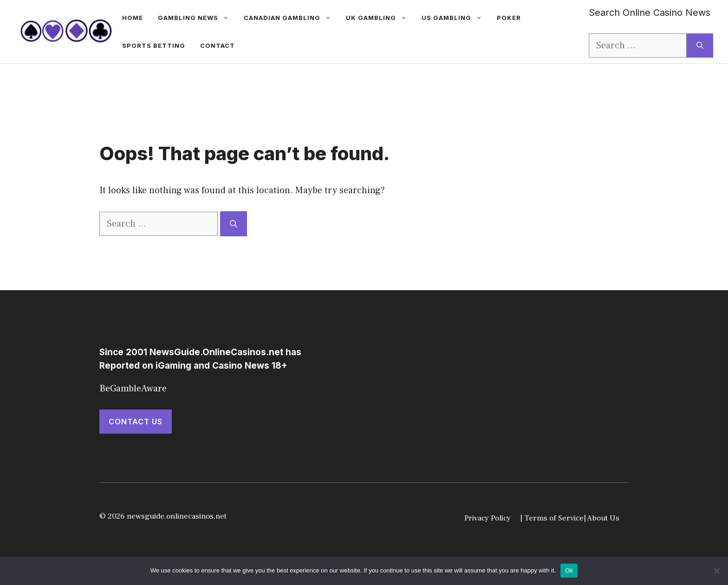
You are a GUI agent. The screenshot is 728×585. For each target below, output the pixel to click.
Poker (509, 18)
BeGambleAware (133, 389)
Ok (569, 570)
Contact (218, 45)
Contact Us (136, 422)
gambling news (197, 18)
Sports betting (154, 45)
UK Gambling (380, 18)
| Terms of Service (552, 518)
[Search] (700, 45)
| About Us (601, 518)
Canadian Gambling (291, 18)
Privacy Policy (487, 518)
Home (133, 18)
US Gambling (455, 18)
